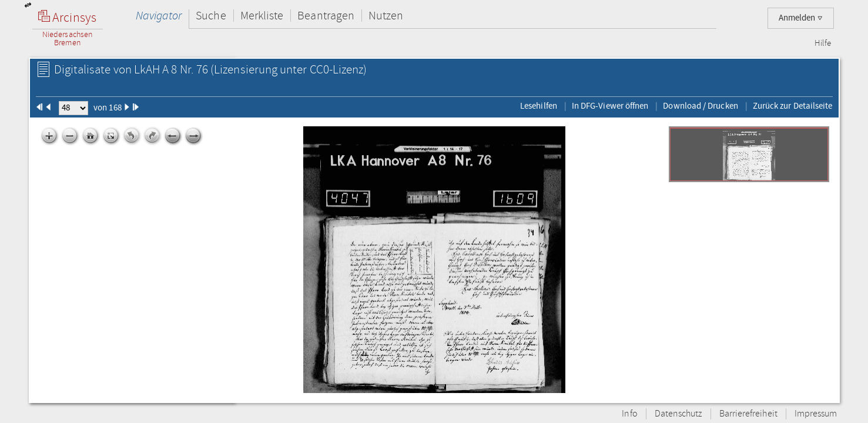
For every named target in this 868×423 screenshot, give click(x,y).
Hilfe (823, 43)
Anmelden (801, 18)
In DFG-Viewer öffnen (610, 106)
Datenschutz (678, 414)
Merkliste (262, 16)
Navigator (159, 16)
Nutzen (386, 16)
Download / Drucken (700, 106)
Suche (211, 16)
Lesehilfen (539, 106)
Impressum (816, 414)
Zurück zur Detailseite (793, 106)
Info (629, 414)
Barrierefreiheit (748, 414)
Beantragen (326, 16)
